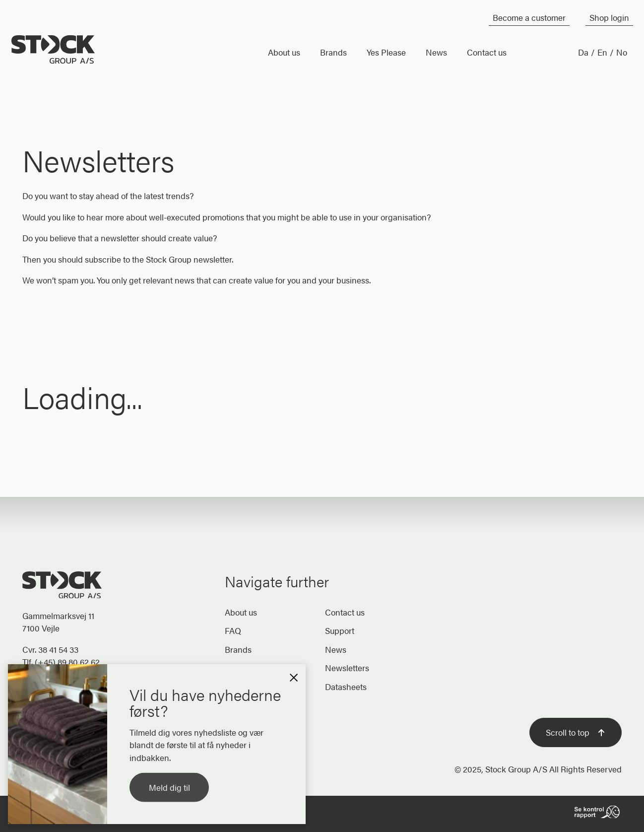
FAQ (233, 630)
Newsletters (347, 668)
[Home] (137, 49)
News (336, 649)
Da (583, 52)
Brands (238, 649)
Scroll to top (576, 732)
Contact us (345, 612)
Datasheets (346, 687)
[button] (294, 676)
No (622, 52)
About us (241, 612)
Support (340, 630)
